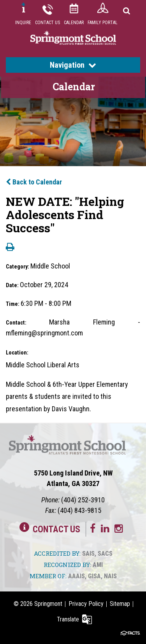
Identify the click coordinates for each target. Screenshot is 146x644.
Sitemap (120, 604)
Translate (68, 619)
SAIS (88, 554)
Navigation (73, 65)
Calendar (74, 23)
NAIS (110, 576)
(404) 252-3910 (83, 500)
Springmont (48, 604)
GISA (94, 576)
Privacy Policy (86, 604)
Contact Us (47, 23)
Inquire (23, 23)
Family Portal (103, 23)
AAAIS (77, 576)
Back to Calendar (34, 182)
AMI (98, 565)
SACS (105, 554)
